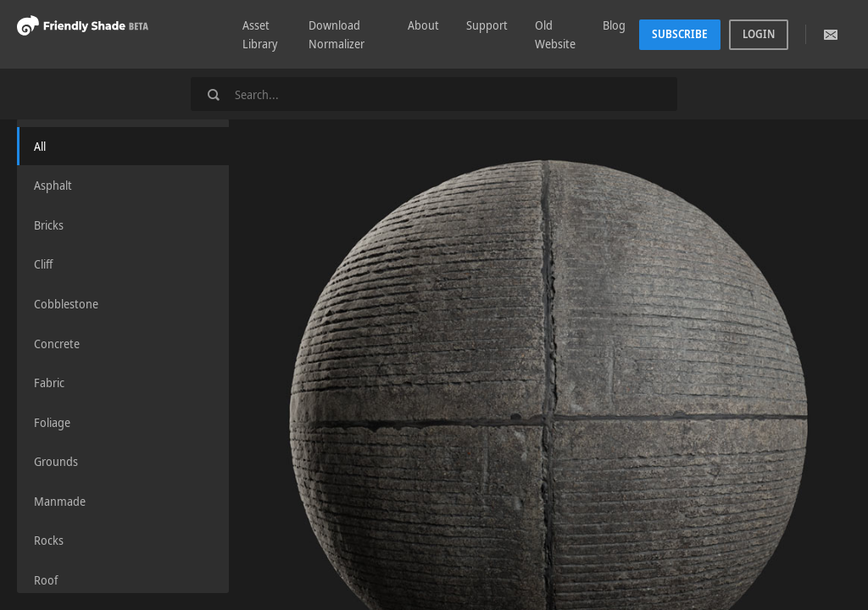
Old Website (555, 34)
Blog (614, 25)
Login (759, 34)
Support (487, 25)
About (423, 25)
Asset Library (260, 34)
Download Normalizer (337, 34)
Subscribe (680, 34)
